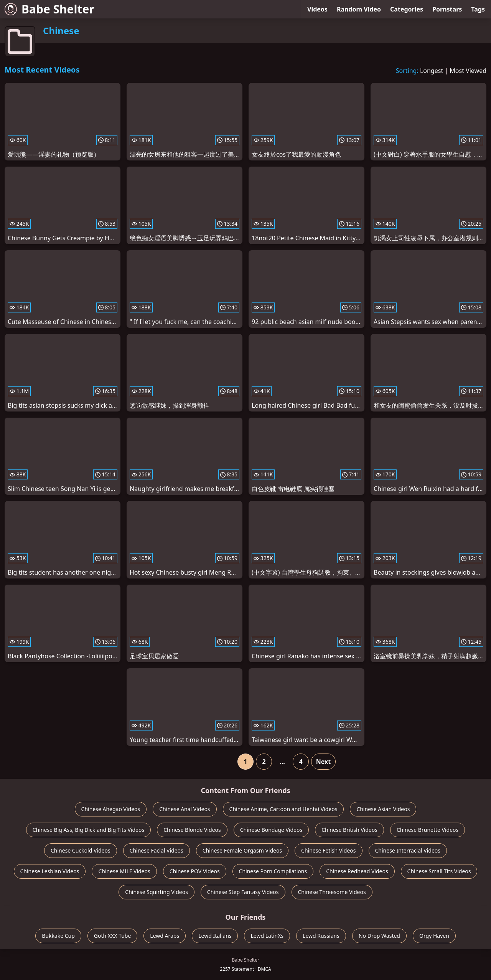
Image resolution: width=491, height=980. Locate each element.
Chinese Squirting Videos (157, 892)
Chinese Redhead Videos (357, 871)
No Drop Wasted (379, 936)
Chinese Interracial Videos (408, 850)
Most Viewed (468, 71)
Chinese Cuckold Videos (81, 850)
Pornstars (447, 9)
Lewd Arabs (165, 936)
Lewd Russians (321, 936)
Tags (478, 9)
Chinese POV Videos (195, 871)
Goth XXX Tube (113, 936)
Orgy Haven (434, 936)
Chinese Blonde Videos (192, 830)
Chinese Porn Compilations (273, 871)
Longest (432, 71)
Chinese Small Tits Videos (439, 871)
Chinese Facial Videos (157, 850)
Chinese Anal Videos (185, 809)
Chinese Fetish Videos (328, 850)
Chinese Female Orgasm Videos (242, 850)
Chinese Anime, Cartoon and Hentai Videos (283, 809)
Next (323, 762)
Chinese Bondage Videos (271, 830)
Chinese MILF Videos (124, 871)
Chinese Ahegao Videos (111, 809)
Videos (317, 9)
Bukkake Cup (58, 936)
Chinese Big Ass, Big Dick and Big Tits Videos (88, 830)
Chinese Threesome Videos (332, 892)
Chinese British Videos (349, 830)
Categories (407, 9)
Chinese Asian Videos (383, 809)
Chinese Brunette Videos (428, 830)
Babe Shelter (49, 9)
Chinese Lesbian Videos (50, 871)
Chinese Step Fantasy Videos (243, 892)
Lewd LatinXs (267, 936)
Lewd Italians (215, 936)
